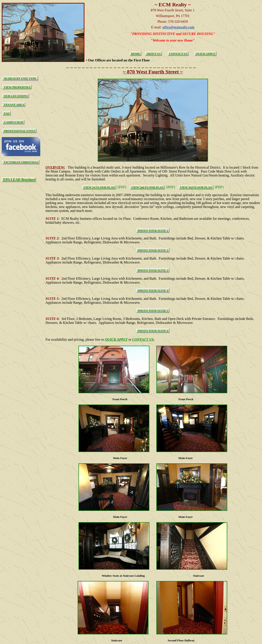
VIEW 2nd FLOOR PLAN (147, 187)
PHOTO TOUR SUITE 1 (153, 231)
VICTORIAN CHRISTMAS (21, 162)
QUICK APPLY (205, 54)
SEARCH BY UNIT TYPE (20, 78)
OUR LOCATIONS (16, 96)
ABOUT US (154, 54)
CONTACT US (178, 54)
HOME (136, 54)
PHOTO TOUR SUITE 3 (153, 270)
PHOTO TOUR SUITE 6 (153, 331)
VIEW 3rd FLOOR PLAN (196, 187)
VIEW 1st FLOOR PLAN (99, 187)
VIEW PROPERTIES (17, 87)
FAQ (7, 113)
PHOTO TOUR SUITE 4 (153, 291)
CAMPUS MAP (13, 122)
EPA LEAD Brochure (19, 180)
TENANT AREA (14, 105)
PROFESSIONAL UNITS (19, 131)
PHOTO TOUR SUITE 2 (153, 250)
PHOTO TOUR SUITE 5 (153, 311)
